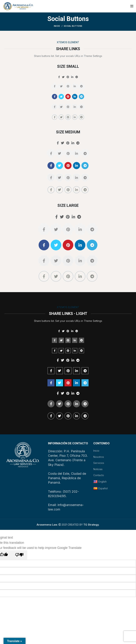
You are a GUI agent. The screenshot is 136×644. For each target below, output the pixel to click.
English (100, 482)
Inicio (57, 26)
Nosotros (99, 457)
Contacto (99, 475)
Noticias (98, 469)
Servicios (99, 463)
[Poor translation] (19, 555)
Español (100, 489)
